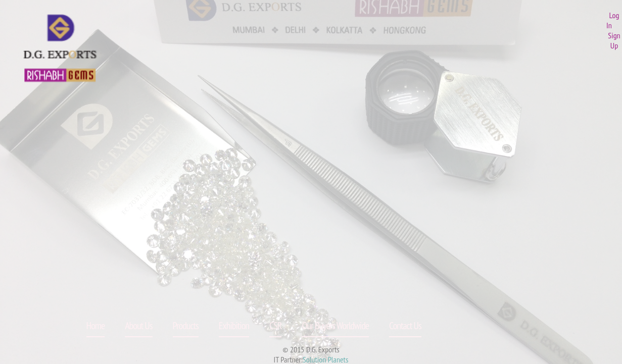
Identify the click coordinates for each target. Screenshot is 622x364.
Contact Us (405, 326)
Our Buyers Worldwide (335, 326)
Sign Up (614, 40)
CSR (275, 326)
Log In (613, 20)
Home (96, 326)
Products (186, 326)
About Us (138, 326)
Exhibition (234, 326)
